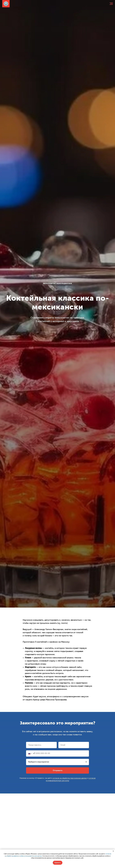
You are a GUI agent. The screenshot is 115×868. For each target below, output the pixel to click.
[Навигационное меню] (111, 4)
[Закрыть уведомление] (113, 851)
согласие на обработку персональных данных (70, 778)
